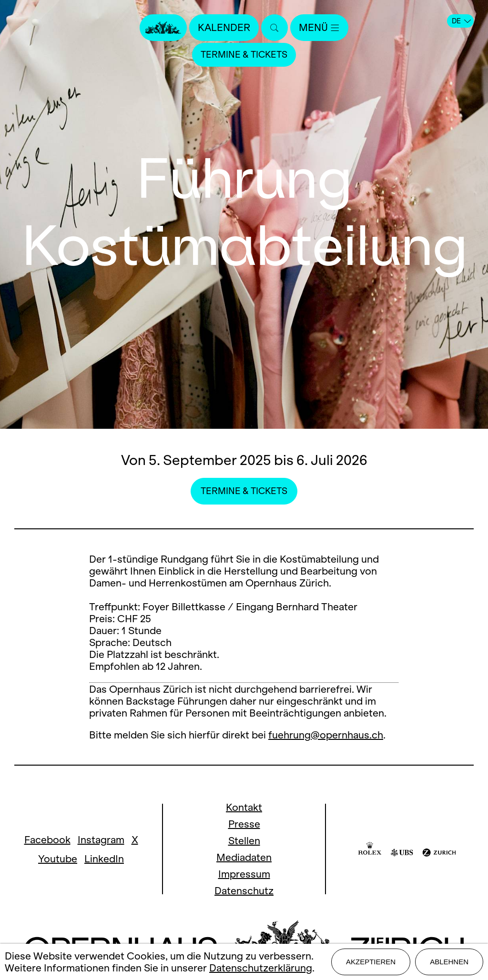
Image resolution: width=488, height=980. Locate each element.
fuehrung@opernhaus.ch (326, 735)
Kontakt (244, 807)
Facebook (47, 840)
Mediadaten (244, 857)
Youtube (58, 859)
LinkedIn (104, 859)
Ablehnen (449, 962)
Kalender (224, 27)
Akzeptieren (371, 962)
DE (461, 21)
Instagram (101, 840)
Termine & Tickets (244, 55)
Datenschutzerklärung (261, 968)
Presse (244, 824)
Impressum (244, 874)
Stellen (244, 841)
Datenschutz (244, 891)
